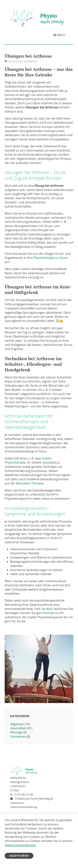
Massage (16, 732)
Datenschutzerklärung (24, 807)
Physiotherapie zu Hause (51, 258)
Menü (59, 35)
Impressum (17, 802)
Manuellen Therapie (30, 483)
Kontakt (49, 613)
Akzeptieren (19, 856)
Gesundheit (15, 61)
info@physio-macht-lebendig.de (34, 798)
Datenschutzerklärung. (20, 845)
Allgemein (17, 724)
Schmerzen (31, 61)
